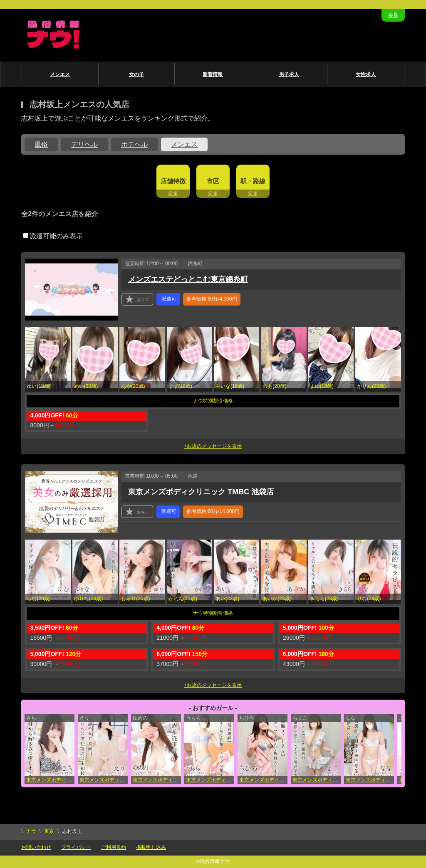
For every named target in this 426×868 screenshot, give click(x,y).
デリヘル (84, 144)
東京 (49, 831)
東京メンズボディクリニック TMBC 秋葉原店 (104, 780)
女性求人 (366, 74)
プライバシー (76, 847)
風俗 (41, 144)
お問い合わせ (36, 847)
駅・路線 (253, 181)
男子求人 (289, 74)
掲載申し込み (151, 847)
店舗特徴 (173, 181)
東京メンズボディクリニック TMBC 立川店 (317, 780)
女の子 (136, 74)
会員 (393, 15)
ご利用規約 (114, 847)
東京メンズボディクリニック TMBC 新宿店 (50, 780)
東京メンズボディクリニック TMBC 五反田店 (263, 780)
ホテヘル (134, 144)
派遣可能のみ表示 (53, 236)
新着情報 (213, 74)
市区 (213, 181)
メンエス (60, 74)
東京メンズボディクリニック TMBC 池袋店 (201, 492)
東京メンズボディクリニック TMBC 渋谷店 (210, 780)
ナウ (31, 831)
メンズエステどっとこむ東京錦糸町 (188, 279)
